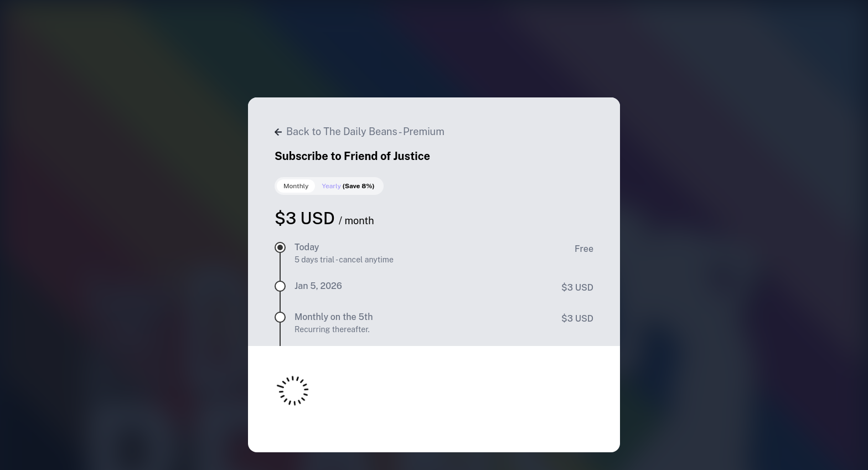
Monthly (296, 186)
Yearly (348, 186)
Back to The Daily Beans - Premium (360, 131)
